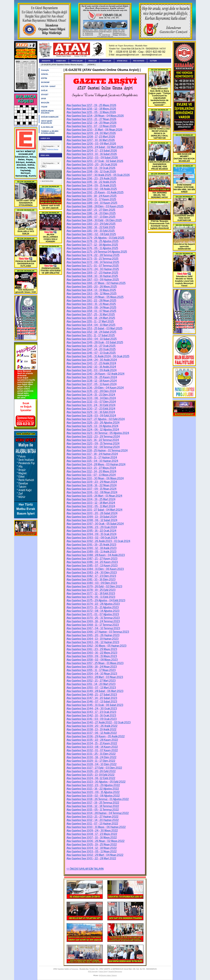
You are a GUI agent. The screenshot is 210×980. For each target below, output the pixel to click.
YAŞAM (44, 107)
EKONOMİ (45, 82)
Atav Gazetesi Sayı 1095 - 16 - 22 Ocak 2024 (91, 530)
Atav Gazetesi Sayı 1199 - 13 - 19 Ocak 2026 (91, 168)
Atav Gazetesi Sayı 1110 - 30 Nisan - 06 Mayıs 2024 (95, 478)
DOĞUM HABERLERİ (50, 117)
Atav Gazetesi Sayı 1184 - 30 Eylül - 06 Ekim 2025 (94, 220)
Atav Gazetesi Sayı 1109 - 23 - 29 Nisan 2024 (92, 482)
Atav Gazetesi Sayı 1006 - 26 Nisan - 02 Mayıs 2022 (95, 841)
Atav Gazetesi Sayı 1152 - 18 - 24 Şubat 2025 (91, 332)
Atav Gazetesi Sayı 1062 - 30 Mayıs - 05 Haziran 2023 (96, 645)
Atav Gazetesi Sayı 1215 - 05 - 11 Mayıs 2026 (91, 112)
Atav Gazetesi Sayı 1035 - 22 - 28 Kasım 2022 (92, 740)
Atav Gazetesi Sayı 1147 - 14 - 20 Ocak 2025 (91, 349)
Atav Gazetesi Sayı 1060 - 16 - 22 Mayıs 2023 (92, 652)
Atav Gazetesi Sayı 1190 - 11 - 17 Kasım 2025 (91, 199)
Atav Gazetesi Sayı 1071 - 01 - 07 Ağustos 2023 (93, 614)
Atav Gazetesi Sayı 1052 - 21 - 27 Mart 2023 (91, 680)
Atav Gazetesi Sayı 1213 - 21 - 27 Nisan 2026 (91, 119)
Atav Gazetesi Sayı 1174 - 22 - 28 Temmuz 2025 (93, 255)
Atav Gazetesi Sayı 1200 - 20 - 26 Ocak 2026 (92, 164)
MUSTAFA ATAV (47, 181)
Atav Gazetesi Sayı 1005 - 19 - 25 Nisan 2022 (92, 844)
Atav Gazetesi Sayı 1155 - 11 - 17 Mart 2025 (90, 321)
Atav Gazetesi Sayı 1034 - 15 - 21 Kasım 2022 (92, 743)
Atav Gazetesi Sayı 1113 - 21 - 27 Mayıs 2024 (91, 468)
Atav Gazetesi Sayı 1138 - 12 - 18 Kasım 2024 (92, 380)
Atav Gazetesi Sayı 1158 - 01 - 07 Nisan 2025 (91, 311)
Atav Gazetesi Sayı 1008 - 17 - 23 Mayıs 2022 (92, 834)
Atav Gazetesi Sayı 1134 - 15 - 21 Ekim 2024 (91, 394)
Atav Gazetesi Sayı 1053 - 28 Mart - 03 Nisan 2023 (95, 677)
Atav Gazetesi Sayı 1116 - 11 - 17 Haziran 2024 (92, 457)
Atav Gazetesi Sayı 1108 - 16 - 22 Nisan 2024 (91, 485)
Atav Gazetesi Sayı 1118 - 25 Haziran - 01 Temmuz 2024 (97, 450)
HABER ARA (61, 61)
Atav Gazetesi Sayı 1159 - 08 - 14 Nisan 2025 (91, 307)
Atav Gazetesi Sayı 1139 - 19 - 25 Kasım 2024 (92, 377)
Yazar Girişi (103, 971)
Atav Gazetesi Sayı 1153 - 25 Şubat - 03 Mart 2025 (94, 328)
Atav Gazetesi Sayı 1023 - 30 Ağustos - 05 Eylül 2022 (96, 781)
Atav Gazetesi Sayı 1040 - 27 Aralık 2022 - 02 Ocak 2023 (99, 722)
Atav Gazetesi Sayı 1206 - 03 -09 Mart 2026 (91, 143)
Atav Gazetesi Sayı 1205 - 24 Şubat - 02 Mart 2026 (95, 147)
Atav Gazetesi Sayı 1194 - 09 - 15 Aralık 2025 (91, 185)
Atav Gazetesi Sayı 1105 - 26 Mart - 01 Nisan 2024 (94, 495)
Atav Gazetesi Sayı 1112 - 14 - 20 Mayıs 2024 (91, 471)
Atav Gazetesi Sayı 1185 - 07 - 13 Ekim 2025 (91, 216)
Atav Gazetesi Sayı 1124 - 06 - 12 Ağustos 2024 (93, 429)
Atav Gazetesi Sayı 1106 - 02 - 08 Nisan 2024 (92, 492)
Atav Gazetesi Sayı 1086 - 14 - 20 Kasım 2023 (92, 562)
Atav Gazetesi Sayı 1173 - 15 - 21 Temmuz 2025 (92, 258)
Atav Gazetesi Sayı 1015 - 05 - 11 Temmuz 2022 (93, 809)
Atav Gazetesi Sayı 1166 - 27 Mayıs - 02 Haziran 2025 (96, 283)
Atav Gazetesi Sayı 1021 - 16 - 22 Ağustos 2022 (93, 788)
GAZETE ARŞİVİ (105, 81)
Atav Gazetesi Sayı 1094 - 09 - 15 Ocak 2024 (91, 534)
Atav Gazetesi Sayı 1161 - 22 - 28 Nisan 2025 (91, 300)
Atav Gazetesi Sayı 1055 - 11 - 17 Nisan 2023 (91, 670)
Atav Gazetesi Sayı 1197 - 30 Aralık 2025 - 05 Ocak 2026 (98, 175)
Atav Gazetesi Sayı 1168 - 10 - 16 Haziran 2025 (92, 276)
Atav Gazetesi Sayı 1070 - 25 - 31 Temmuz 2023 (93, 617)
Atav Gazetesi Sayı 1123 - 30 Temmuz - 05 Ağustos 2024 (98, 433)
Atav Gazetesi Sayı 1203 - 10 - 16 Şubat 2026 (92, 154)
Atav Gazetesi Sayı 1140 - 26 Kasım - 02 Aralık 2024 (95, 373)
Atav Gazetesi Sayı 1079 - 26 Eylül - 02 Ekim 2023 (94, 586)
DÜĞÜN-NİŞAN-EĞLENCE (47, 112)
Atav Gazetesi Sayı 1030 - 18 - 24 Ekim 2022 (91, 757)
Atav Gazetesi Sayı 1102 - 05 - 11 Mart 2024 (91, 506)
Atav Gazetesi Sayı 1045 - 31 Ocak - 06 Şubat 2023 (95, 705)
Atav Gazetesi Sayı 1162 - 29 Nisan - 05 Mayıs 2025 (95, 297)
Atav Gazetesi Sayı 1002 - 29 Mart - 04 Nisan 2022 (95, 855)
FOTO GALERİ (77, 61)
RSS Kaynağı (93, 971)
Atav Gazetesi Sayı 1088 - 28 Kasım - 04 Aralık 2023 (96, 555)
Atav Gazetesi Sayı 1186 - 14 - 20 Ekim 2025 (91, 213)
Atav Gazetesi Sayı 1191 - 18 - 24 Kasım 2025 (91, 196)
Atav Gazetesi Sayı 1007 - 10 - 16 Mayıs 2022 (92, 837)
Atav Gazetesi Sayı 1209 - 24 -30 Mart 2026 (91, 133)
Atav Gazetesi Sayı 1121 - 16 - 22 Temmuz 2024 (93, 440)
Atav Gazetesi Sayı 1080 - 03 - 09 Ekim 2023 (92, 583)
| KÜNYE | (91, 65)
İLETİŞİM (153, 61)
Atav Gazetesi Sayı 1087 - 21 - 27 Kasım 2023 (92, 558)
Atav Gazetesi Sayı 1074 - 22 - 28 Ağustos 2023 (93, 604)
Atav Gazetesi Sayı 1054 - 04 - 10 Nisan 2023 (92, 673)
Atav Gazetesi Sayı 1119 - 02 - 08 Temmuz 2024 (93, 447)
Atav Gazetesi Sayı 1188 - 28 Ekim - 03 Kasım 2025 (95, 206)
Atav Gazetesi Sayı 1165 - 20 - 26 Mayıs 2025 (92, 286)
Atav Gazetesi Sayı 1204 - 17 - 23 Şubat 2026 (92, 150)
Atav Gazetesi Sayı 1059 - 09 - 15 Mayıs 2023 (92, 656)
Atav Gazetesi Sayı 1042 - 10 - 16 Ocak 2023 (91, 715)
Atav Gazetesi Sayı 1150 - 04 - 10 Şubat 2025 (92, 339)
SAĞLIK (44, 91)
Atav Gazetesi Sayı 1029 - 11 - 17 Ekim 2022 (91, 760)
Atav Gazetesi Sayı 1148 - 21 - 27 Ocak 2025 (91, 346)
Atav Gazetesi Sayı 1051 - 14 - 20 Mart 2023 (91, 684)
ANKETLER (107, 61)
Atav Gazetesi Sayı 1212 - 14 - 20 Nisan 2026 (91, 122)
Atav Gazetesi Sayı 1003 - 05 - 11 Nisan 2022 (92, 851)
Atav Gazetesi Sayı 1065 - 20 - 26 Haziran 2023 (93, 635)
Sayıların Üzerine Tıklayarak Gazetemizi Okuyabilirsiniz (105, 95)
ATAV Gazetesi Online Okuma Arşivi (105, 88)
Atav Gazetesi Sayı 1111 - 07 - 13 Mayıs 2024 (91, 475)
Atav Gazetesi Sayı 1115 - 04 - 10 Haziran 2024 (92, 461)
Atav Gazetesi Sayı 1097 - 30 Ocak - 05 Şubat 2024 (95, 523)
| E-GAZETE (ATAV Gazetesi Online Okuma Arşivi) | (62, 65)
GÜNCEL (45, 74)
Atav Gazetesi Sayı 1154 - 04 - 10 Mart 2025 (91, 325)
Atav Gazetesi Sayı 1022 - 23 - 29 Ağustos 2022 (93, 785)
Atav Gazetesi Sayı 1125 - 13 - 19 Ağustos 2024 (92, 426)
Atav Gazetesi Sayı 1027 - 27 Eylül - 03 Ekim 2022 (94, 767)
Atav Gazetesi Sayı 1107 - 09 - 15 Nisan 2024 (91, 488)
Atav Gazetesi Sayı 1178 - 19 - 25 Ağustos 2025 (92, 241)
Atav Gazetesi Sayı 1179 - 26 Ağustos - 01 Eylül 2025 (95, 237)
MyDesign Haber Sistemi (108, 975)
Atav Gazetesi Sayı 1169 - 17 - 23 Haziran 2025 (92, 272)
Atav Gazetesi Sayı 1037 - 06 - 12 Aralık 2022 (92, 733)
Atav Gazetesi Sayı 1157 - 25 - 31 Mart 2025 (91, 314)
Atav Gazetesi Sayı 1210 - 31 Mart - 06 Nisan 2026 (94, 129)
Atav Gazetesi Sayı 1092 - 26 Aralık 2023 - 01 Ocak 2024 (98, 541)
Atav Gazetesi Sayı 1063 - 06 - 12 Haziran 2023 (93, 642)
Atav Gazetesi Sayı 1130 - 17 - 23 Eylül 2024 (91, 408)
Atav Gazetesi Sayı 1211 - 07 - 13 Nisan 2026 (91, 126)
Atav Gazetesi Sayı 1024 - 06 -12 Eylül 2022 (91, 778)
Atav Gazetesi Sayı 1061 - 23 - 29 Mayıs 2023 (92, 649)
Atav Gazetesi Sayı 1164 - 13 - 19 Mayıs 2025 (91, 290)
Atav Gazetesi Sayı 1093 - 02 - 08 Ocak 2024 (92, 537)
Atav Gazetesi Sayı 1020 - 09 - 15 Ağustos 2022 (93, 792)
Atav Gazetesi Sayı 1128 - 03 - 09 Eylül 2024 (91, 415)
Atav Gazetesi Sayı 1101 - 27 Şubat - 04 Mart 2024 (94, 509)
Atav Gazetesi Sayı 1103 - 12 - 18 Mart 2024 (91, 502)
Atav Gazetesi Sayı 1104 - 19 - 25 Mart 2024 (91, 499)
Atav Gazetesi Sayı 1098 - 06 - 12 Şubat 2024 (92, 520)
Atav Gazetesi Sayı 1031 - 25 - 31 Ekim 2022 (91, 753)
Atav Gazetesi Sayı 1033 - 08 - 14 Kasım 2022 (92, 747)
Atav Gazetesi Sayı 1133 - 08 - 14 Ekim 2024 (91, 398)
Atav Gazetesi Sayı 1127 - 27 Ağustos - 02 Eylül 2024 (96, 419)
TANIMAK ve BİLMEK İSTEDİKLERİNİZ (50, 132)
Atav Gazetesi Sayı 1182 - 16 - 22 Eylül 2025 (91, 227)
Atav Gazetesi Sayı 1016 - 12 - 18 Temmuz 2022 (93, 806)
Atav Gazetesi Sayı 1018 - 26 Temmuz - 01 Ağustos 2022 (98, 799)
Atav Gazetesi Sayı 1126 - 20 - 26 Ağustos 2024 (93, 422)
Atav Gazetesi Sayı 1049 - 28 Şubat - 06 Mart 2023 (95, 691)
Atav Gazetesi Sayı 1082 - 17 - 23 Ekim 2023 (91, 576)
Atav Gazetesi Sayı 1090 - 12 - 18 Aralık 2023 (91, 548)
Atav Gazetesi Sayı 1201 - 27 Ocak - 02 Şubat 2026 (95, 161)
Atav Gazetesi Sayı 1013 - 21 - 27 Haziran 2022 (92, 816)
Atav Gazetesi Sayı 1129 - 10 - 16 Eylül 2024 (91, 412)
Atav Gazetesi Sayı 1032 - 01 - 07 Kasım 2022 (92, 750)
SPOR (43, 99)
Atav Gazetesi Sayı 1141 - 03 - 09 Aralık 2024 (91, 370)
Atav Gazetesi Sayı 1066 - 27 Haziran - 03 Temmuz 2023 (98, 631)
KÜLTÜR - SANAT (48, 86)
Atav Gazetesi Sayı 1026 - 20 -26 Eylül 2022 (91, 771)
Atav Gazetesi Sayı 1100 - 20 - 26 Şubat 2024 (92, 513)
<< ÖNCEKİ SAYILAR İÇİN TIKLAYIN (85, 869)
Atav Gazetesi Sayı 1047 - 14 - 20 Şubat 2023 (92, 698)
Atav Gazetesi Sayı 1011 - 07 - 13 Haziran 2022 (92, 823)
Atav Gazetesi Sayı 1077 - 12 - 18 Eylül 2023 (91, 593)
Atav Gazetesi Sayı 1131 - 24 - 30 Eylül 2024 (91, 405)
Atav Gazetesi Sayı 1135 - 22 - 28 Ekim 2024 (91, 391)
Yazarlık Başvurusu (115, 971)
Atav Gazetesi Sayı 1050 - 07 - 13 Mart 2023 (91, 687)
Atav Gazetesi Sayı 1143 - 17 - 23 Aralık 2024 (91, 363)
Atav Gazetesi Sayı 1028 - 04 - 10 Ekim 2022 (91, 764)
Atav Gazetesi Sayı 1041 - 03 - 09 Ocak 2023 (92, 719)
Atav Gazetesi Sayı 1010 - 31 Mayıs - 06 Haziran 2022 (96, 827)
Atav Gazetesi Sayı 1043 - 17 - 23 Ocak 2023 (91, 712)
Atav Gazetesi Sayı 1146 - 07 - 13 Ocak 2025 (91, 352)
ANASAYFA (46, 61)
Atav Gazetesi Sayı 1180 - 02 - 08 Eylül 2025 (91, 234)
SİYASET (45, 95)
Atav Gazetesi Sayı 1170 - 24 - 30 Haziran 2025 (93, 269)
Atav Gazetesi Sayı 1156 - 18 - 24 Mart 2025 (91, 318)
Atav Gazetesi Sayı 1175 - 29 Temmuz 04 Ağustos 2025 (97, 251)
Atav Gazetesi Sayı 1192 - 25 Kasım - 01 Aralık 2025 (95, 192)
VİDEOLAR (92, 61)
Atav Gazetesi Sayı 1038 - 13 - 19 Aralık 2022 (91, 729)
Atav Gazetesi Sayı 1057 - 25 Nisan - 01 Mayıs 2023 (95, 663)
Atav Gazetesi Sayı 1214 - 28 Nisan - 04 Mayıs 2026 (95, 115)
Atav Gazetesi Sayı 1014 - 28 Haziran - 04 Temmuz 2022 (98, 813)
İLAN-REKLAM (47, 127)
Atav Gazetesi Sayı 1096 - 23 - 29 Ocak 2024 (92, 527)
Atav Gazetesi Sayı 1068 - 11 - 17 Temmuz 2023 (93, 624)
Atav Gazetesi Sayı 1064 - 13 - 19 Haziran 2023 (92, 638)
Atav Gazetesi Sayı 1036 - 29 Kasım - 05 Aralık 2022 (96, 736)
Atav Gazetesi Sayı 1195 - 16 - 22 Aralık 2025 (91, 182)
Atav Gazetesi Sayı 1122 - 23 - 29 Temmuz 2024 (93, 436)
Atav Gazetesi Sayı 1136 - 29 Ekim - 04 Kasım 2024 (95, 387)
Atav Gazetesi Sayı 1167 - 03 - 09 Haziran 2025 (93, 279)
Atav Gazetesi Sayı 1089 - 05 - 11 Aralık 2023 (91, 551)
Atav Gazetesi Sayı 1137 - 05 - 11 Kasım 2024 (91, 384)
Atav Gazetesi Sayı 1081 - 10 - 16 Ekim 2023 (91, 579)
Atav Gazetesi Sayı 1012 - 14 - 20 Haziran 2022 (93, 820)
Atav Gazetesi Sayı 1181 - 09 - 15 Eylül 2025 (91, 230)
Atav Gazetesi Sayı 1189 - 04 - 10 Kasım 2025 (92, 203)
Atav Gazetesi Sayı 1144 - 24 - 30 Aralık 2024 (92, 359)
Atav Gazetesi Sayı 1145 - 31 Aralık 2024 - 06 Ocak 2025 (98, 356)
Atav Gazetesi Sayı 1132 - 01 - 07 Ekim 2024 (91, 401)
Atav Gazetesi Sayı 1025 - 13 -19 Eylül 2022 (90, 774)
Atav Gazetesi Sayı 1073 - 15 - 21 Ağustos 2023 (93, 607)
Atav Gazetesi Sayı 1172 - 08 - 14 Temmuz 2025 (93, 262)
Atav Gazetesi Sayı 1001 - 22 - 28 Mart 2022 (91, 858)
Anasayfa (45, 70)
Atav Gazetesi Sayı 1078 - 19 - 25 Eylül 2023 (91, 590)
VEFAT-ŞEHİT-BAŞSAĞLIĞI (47, 122)
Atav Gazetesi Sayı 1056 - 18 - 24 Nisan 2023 (92, 666)
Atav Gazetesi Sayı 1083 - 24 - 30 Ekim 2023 (92, 572)
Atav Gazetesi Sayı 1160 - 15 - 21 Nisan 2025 (91, 304)
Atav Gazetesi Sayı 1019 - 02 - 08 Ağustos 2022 (93, 795)
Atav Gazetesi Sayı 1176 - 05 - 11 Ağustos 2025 (92, 248)
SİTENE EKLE (122, 61)
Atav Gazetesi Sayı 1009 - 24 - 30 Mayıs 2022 (92, 830)
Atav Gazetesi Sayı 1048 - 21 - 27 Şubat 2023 (92, 694)
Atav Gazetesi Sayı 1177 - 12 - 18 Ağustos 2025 (92, 244)
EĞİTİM (44, 78)
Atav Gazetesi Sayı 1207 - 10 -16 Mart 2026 (91, 140)
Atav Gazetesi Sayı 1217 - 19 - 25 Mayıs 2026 (91, 105)
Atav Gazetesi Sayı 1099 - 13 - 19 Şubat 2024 (92, 516)
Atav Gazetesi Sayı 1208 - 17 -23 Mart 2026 (91, 136)
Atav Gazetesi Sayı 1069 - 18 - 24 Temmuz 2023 (93, 621)
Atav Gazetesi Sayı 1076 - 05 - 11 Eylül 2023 (91, 597)
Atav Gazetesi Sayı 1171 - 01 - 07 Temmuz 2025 (93, 265)
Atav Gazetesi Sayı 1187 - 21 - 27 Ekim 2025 (91, 210)
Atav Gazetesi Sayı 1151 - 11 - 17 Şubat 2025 (91, 335)
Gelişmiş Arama (53, 149)
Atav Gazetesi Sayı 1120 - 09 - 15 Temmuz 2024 (93, 443)
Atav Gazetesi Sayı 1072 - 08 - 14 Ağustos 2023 (93, 611)
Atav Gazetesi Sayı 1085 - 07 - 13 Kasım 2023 (92, 565)
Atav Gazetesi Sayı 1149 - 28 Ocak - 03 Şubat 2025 (95, 342)
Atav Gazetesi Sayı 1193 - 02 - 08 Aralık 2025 (92, 189)
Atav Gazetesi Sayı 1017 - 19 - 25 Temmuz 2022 (93, 802)
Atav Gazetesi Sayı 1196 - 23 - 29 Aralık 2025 (91, 178)
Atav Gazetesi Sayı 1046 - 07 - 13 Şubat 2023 (92, 701)
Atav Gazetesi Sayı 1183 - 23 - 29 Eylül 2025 (91, 223)
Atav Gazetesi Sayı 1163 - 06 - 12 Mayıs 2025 (91, 293)
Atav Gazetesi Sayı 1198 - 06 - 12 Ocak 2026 (91, 171)
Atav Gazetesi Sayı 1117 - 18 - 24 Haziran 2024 (92, 454)
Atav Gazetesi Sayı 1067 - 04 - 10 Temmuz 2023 (93, 628)
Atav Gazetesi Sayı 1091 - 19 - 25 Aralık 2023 (91, 544)
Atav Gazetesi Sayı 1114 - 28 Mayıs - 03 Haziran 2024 (96, 464)
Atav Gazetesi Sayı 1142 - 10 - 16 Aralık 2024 (91, 366)
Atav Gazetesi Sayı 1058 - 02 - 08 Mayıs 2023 (92, 659)
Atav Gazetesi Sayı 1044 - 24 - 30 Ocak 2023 (92, 708)
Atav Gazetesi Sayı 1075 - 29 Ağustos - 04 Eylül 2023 (96, 600)
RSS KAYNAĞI (139, 61)
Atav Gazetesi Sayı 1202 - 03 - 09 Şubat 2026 (92, 157)
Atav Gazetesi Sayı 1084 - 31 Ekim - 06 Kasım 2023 (95, 569)
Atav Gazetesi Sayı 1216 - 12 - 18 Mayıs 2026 (91, 108)
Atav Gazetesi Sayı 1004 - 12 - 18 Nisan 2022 (92, 848)
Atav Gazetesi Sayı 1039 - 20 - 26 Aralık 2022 (92, 726)
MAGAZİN (45, 103)
